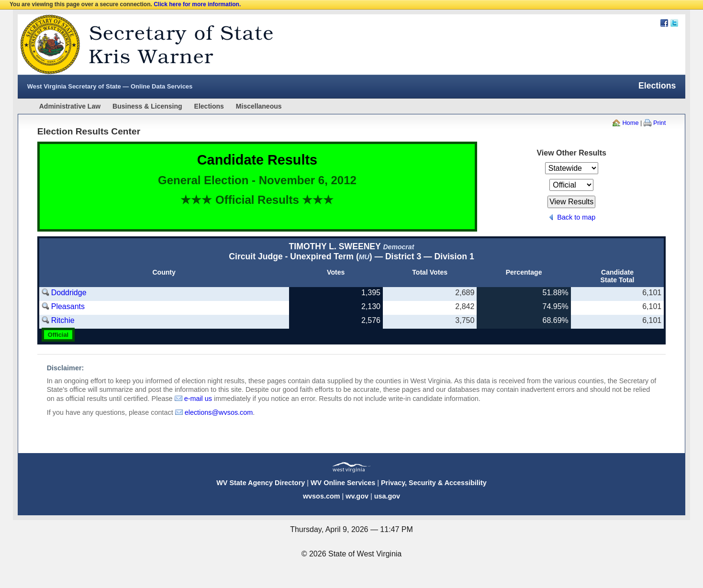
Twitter (674, 23)
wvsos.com (322, 496)
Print (659, 123)
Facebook (664, 23)
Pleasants (68, 306)
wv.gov (357, 496)
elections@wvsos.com (219, 412)
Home (630, 123)
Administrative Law (70, 106)
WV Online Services (343, 483)
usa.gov (387, 496)
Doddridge (69, 293)
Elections (209, 106)
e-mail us (198, 399)
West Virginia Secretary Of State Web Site (141, 44)
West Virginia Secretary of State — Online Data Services (110, 86)
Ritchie (63, 320)
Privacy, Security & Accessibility (434, 483)
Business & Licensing (147, 106)
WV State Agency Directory (261, 483)
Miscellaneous (259, 106)
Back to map (576, 217)
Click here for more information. (197, 4)
